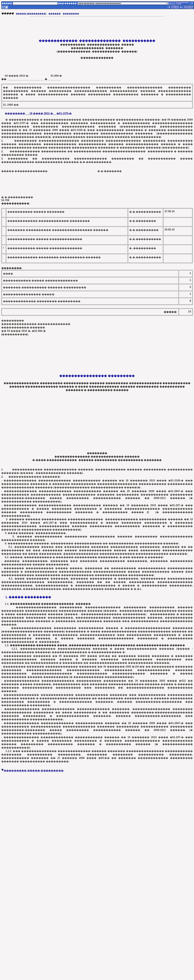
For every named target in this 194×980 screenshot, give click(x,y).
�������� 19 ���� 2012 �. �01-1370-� (38, 113)
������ (55, 14)
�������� (71, 14)
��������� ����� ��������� (32, 771)
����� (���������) (31, 14)
